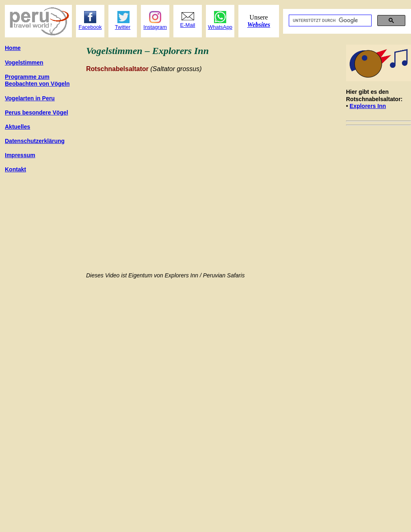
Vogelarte (30, 98)
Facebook (90, 27)
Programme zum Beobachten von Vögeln (37, 80)
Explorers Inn (368, 106)
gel (37, 112)
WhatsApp (220, 27)
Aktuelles (17, 127)
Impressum (20, 155)
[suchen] (329, 21)
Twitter (123, 27)
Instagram (155, 27)
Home (13, 48)
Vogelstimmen (24, 63)
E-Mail (188, 25)
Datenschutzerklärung (35, 141)
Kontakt (15, 169)
